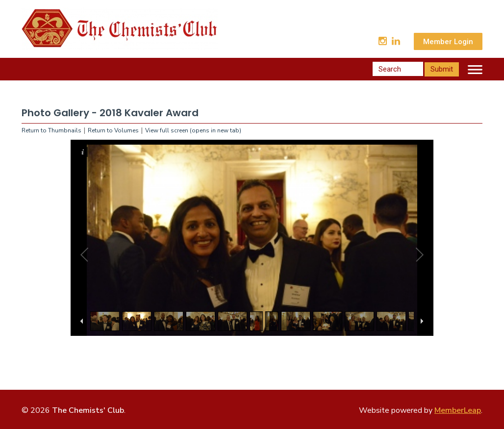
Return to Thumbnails (51, 130)
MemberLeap (458, 410)
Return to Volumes (113, 130)
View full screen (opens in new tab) (193, 130)
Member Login (448, 42)
